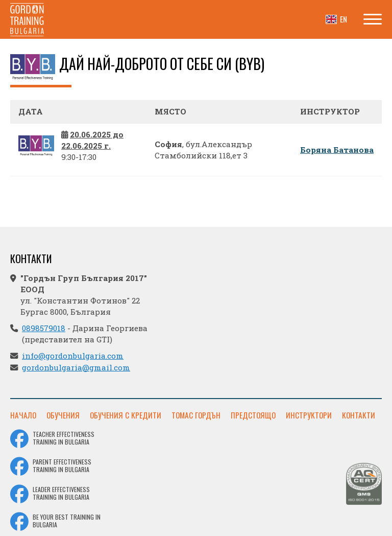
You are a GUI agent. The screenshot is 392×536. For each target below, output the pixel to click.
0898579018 (44, 328)
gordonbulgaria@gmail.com (76, 367)
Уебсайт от (353, 525)
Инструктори (309, 415)
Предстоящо (253, 415)
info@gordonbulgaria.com (73, 356)
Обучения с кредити (126, 415)
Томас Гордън (196, 415)
